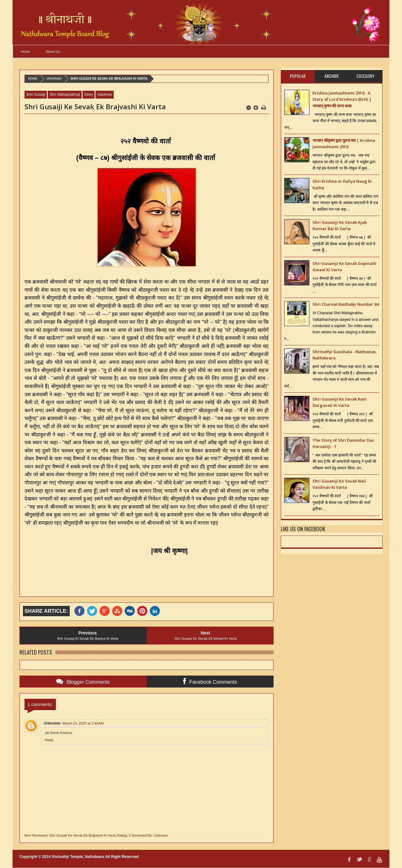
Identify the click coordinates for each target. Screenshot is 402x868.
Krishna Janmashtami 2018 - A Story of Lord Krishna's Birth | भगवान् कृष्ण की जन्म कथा (342, 99)
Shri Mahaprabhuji (65, 94)
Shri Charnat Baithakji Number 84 (346, 304)
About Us (53, 51)
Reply (49, 740)
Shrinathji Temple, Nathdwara (78, 857)
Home (25, 51)
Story (89, 94)
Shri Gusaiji (36, 94)
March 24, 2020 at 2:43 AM (83, 723)
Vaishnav (54, 79)
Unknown (52, 723)
